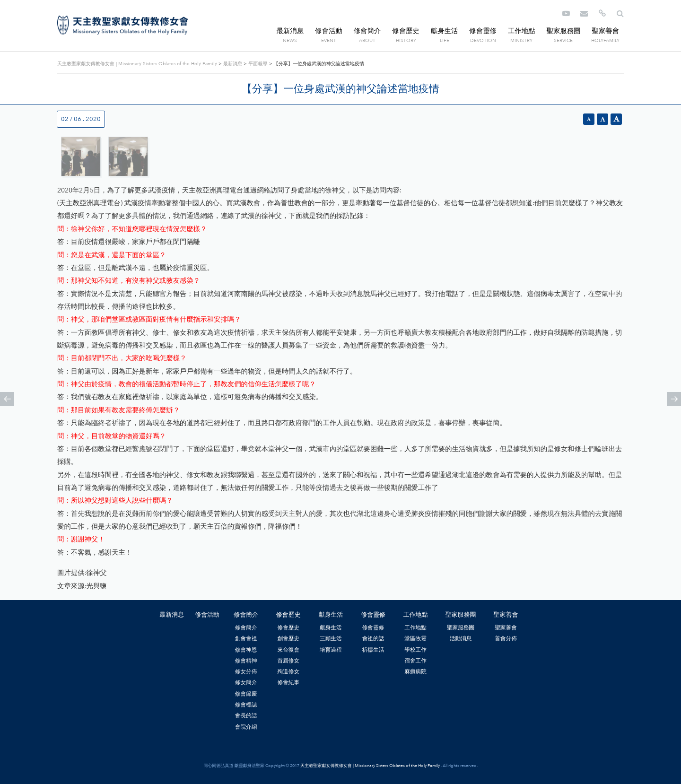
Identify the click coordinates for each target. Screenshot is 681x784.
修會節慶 (246, 694)
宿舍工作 (415, 661)
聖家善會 (605, 31)
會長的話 (246, 715)
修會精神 (246, 661)
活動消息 (461, 638)
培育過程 (331, 650)
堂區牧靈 (415, 638)
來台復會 (288, 650)
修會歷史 (406, 31)
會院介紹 (246, 727)
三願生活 (331, 638)
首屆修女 (288, 661)
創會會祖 (246, 638)
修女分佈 (246, 671)
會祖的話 (373, 638)
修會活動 (329, 31)
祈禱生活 (373, 650)
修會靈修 (483, 31)
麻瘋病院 (415, 671)
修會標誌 (246, 705)
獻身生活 (445, 31)
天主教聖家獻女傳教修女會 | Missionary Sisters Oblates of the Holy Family (123, 25)
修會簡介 (367, 31)
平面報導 (258, 64)
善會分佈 (506, 638)
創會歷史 (288, 638)
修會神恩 (246, 650)
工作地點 (522, 31)
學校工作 (415, 650)
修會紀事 (288, 682)
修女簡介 (246, 682)
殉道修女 (288, 671)
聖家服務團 (563, 31)
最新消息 (290, 31)
